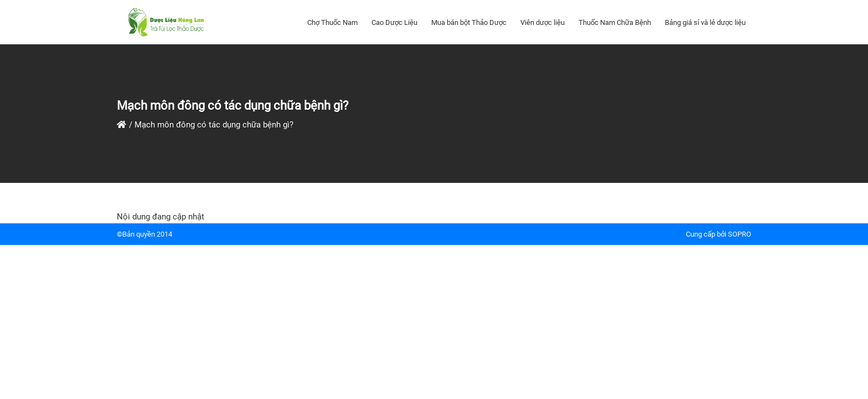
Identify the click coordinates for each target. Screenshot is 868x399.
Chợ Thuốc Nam (332, 22)
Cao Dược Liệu (394, 22)
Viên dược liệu (542, 22)
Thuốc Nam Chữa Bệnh (615, 22)
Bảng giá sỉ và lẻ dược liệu (705, 22)
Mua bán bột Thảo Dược (469, 22)
